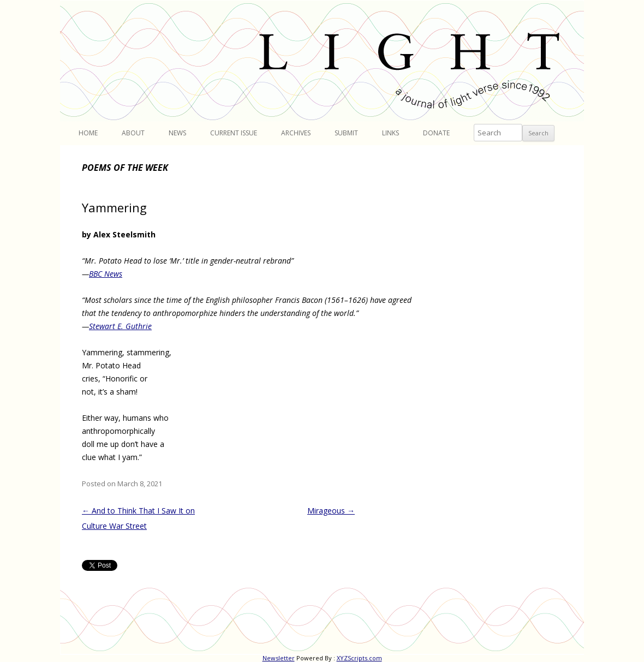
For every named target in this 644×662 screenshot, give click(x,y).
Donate (436, 133)
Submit (346, 133)
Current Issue (234, 133)
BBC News (106, 274)
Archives (296, 133)
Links (390, 133)
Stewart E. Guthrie (120, 326)
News (177, 133)
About (133, 133)
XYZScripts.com (359, 658)
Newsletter (279, 658)
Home (88, 133)
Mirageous (331, 511)
